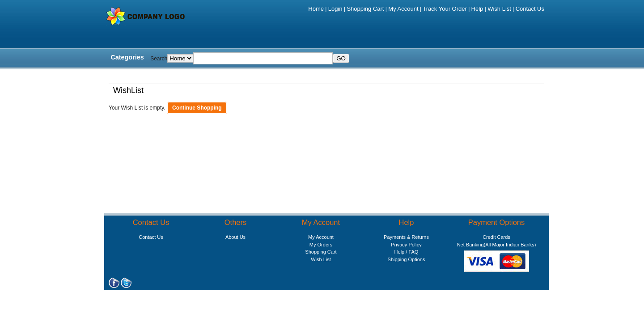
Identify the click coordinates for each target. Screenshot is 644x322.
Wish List (499, 9)
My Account (403, 9)
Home (316, 9)
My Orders (321, 245)
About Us (235, 237)
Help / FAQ (407, 252)
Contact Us (530, 9)
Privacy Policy (406, 245)
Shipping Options (407, 259)
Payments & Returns (406, 237)
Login (335, 9)
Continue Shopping (197, 108)
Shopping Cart (365, 9)
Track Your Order (445, 9)
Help (477, 9)
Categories (127, 57)
